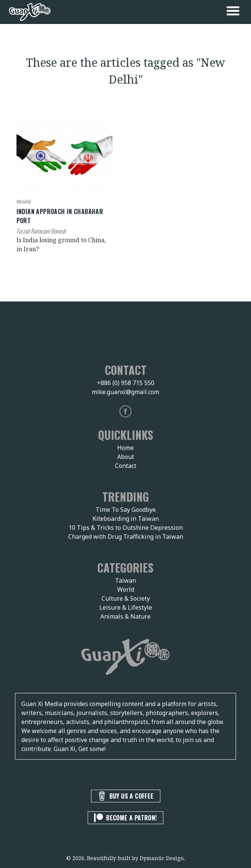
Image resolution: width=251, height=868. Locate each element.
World (126, 589)
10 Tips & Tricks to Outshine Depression (126, 528)
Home (125, 448)
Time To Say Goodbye (126, 510)
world (24, 202)
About (126, 457)
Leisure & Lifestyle (126, 607)
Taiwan (125, 580)
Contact (126, 466)
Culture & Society (126, 598)
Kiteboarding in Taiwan (126, 519)
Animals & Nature (125, 616)
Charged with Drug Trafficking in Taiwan (126, 537)
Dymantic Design (162, 858)
